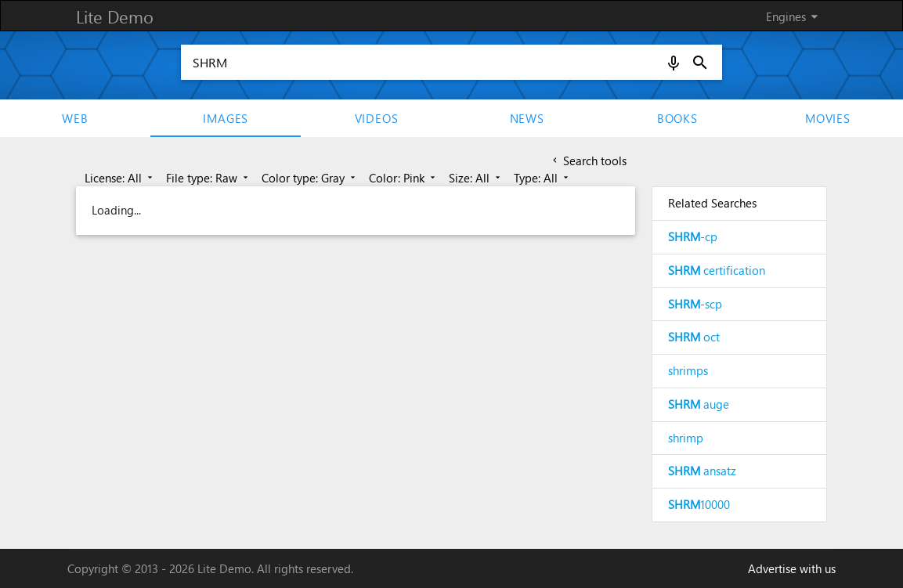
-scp (695, 304)
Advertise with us (792, 568)
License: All (120, 178)
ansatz (702, 471)
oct (694, 337)
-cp (693, 236)
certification (717, 270)
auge (699, 404)
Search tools (588, 161)
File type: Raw (208, 178)
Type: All (542, 178)
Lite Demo (115, 16)
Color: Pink (403, 178)
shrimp (686, 438)
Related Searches (712, 203)
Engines (795, 16)
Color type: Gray (310, 178)
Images (226, 118)
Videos (377, 118)
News (527, 118)
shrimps (688, 370)
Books (677, 118)
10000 (699, 504)
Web (75, 118)
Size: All (476, 178)
